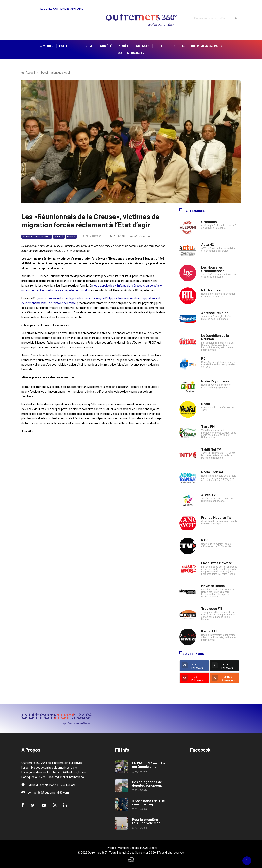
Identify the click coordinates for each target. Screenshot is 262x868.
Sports (180, 46)
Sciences (143, 46)
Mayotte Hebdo (213, 586)
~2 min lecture (140, 236)
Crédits (153, 848)
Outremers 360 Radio (207, 46)
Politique (67, 46)
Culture (162, 46)
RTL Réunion (211, 290)
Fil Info (71, 236)
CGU (144, 848)
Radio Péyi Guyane (216, 381)
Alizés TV (208, 495)
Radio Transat (212, 472)
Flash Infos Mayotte (217, 563)
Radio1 (206, 404)
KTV (204, 540)
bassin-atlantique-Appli (37, 236)
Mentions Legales (129, 848)
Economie (87, 46)
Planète (124, 46)
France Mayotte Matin (218, 517)
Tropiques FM (212, 608)
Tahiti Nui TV (211, 449)
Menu (47, 46)
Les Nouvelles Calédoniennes (213, 269)
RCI (204, 358)
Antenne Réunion (215, 313)
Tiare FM (208, 426)
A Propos (110, 848)
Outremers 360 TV (131, 53)
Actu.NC (208, 244)
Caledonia (209, 222)
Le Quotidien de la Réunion (215, 337)
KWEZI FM (209, 631)
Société (106, 46)
